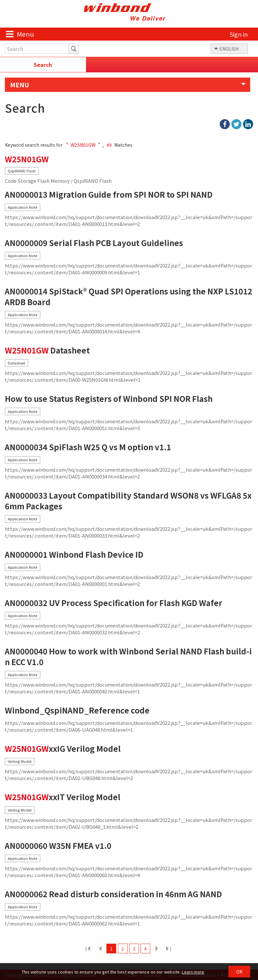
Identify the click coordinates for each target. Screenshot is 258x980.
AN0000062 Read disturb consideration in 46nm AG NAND (113, 894)
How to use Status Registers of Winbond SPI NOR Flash (109, 399)
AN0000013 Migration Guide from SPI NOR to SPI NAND (109, 195)
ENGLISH (229, 49)
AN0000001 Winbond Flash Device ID (74, 555)
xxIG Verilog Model (63, 749)
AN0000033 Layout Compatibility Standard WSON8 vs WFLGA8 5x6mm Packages (128, 501)
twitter (236, 124)
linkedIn (248, 124)
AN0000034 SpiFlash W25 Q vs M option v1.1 (88, 447)
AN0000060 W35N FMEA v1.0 (58, 846)
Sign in (239, 34)
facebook (225, 124)
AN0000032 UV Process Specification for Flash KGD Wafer (114, 603)
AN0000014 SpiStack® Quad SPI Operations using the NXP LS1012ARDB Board (129, 297)
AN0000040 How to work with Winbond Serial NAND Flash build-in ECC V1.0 (128, 657)
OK (239, 972)
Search (43, 65)
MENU (20, 85)
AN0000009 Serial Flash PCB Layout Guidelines (94, 243)
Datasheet (47, 350)
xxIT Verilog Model (63, 797)
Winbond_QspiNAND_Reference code (77, 710)
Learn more (193, 972)
